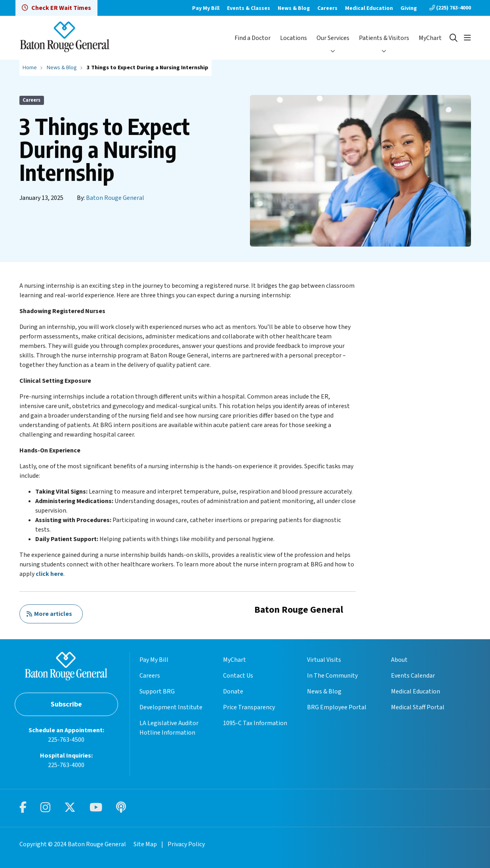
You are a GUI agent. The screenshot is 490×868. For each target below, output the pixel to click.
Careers (327, 8)
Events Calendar (413, 676)
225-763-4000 (66, 765)
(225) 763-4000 (450, 8)
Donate (233, 691)
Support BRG (157, 691)
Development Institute (171, 707)
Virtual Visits (324, 660)
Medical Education (369, 8)
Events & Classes (249, 8)
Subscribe (66, 704)
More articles (49, 614)
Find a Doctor (253, 38)
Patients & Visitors (384, 38)
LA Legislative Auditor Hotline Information (169, 728)
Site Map (145, 844)
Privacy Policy (186, 844)
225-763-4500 (66, 740)
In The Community (332, 676)
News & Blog (294, 8)
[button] (467, 38)
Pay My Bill (206, 8)
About (399, 660)
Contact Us (238, 676)
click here (50, 574)
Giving (409, 8)
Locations (294, 38)
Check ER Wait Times (56, 8)
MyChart (430, 38)
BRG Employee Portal (337, 707)
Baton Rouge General (115, 198)
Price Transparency (249, 707)
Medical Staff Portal (418, 707)
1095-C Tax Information (255, 723)
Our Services (333, 38)
